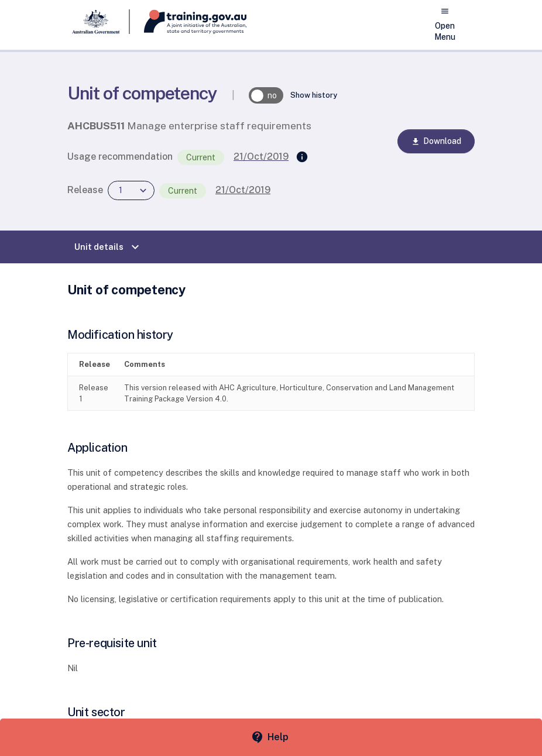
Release (85, 190)
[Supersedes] (302, 157)
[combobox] (131, 190)
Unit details (108, 247)
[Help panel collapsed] (271, 737)
